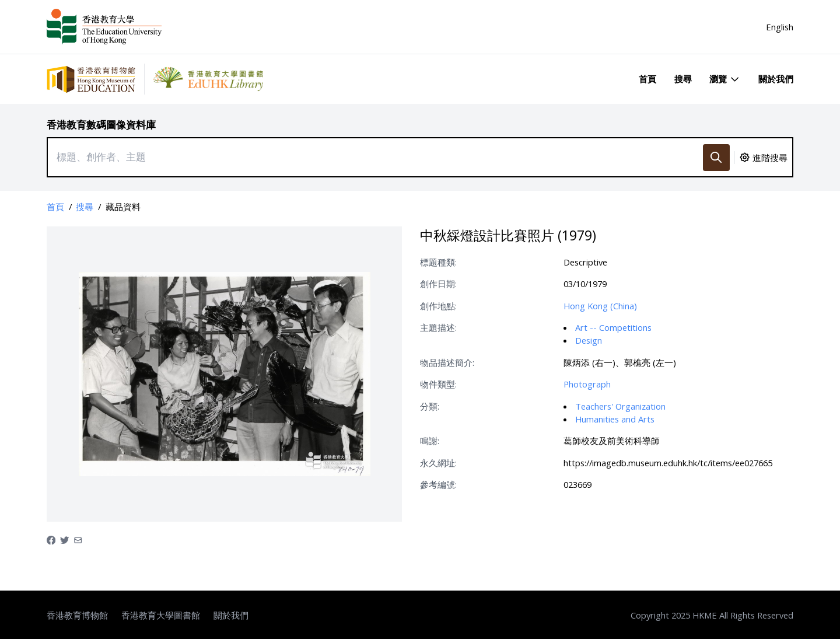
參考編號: (438, 484)
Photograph (587, 384)
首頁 (647, 79)
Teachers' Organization (620, 406)
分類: (430, 406)
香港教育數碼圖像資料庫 (101, 125)
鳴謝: (430, 441)
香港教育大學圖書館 (161, 615)
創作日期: (438, 284)
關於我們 (776, 79)
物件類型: (438, 384)
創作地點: (438, 306)
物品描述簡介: (447, 362)
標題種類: (438, 262)
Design (589, 340)
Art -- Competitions (613, 327)
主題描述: (438, 327)
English (780, 27)
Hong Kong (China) (600, 306)
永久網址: (438, 463)
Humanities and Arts (615, 419)
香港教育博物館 (77, 615)
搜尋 (683, 79)
